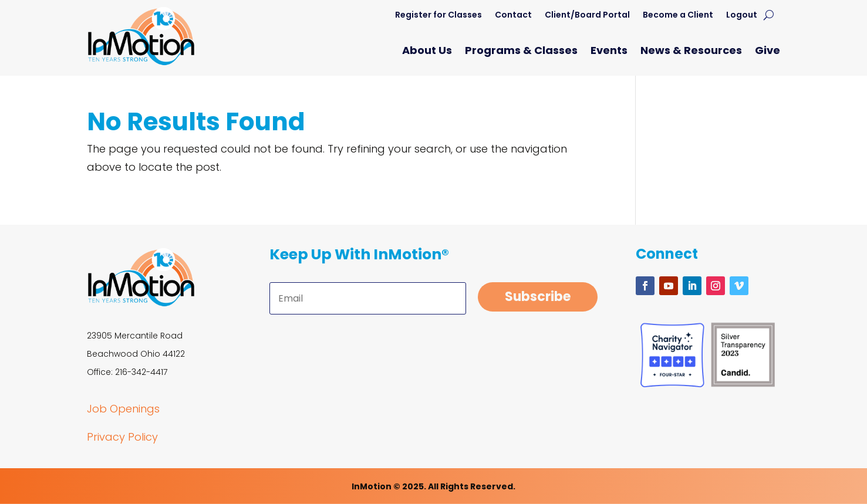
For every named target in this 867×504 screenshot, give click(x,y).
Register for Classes (438, 16)
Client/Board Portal (587, 16)
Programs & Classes (521, 52)
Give (768, 52)
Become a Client (678, 16)
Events (609, 52)
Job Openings (123, 409)
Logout (742, 16)
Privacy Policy (122, 437)
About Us (427, 52)
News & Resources (691, 52)
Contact (513, 16)
